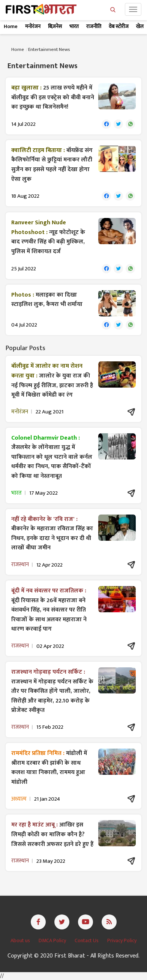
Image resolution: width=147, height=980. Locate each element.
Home (11, 26)
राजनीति (94, 26)
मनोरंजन (33, 26)
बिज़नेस (55, 26)
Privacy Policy (122, 940)
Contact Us (87, 940)
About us (21, 940)
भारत (74, 26)
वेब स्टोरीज (119, 26)
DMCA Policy (53, 940)
